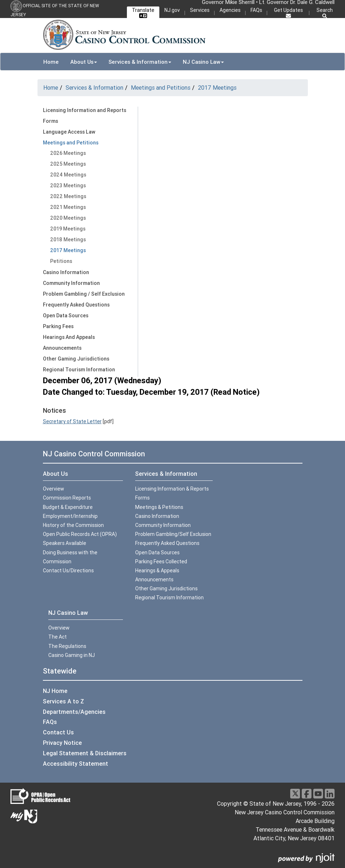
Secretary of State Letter (72, 421)
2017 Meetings (217, 88)
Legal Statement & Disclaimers (85, 753)
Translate (143, 12)
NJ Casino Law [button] (203, 62)
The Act (57, 637)
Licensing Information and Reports (85, 110)
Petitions (61, 261)
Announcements (62, 348)
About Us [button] (84, 62)
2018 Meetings (68, 240)
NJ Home (55, 691)
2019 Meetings (68, 229)
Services (200, 10)
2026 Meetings (68, 153)
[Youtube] (318, 794)
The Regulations (67, 646)
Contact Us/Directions (68, 571)
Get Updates (288, 13)
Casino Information (66, 272)
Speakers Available (65, 543)
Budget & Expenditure (68, 507)
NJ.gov (172, 10)
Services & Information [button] (140, 62)
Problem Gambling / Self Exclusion (84, 294)
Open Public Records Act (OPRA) (80, 534)
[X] (295, 794)
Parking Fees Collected (161, 561)
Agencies (230, 10)
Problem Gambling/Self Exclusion (173, 534)
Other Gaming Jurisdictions (76, 359)
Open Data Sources (66, 316)
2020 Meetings (68, 218)
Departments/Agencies (74, 712)
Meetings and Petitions (161, 88)
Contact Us (58, 732)
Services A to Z (63, 701)
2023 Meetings (68, 185)
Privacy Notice (62, 743)
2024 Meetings (68, 175)
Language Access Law (69, 132)
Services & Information (94, 88)
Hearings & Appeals (157, 571)
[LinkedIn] (330, 794)
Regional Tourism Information (79, 370)
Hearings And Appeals (69, 337)
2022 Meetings (68, 196)
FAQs (256, 10)
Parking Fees (58, 326)
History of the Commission (73, 525)
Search (325, 13)
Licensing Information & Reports (172, 489)
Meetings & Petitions (159, 507)
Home (51, 62)
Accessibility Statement (76, 764)
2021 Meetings (68, 207)
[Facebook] (307, 794)
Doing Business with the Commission (70, 557)
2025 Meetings (68, 164)
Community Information (71, 283)
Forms (50, 121)
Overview (54, 489)
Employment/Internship (70, 516)
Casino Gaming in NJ (72, 655)
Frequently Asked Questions (76, 305)
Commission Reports (67, 498)
